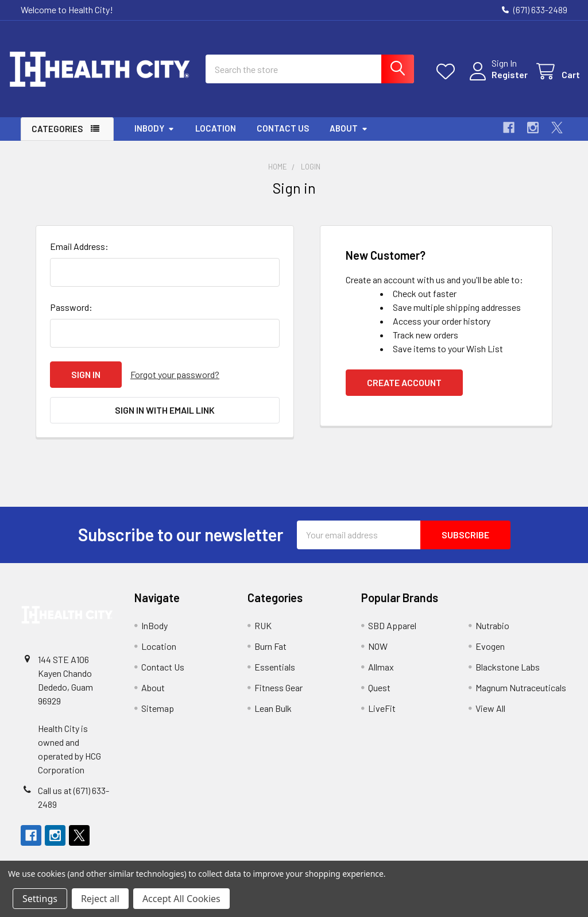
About (349, 138)
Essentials (275, 676)
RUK (263, 635)
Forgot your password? (175, 384)
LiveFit (382, 717)
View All (490, 717)
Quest (379, 697)
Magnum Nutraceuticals (521, 697)
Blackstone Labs (508, 676)
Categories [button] (57, 138)
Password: (71, 316)
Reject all (100, 899)
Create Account (404, 392)
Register (497, 81)
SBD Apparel (392, 635)
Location (216, 138)
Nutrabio (492, 635)
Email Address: (79, 255)
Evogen (490, 655)
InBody (154, 138)
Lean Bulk (273, 717)
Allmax (381, 676)
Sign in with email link (165, 419)
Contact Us (283, 138)
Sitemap (158, 717)
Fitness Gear (278, 697)
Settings (40, 899)
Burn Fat (270, 655)
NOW (378, 655)
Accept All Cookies (181, 899)
